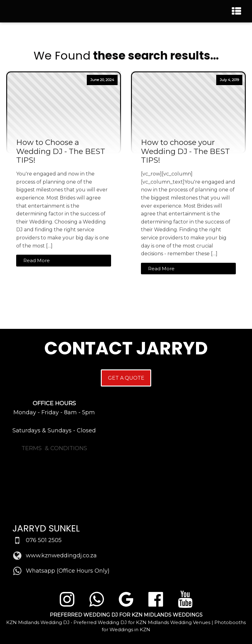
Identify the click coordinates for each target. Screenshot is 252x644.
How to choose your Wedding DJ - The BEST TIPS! (185, 151)
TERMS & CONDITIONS (54, 448)
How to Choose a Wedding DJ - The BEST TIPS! (61, 151)
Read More (37, 260)
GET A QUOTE (126, 378)
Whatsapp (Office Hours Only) (68, 571)
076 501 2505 (44, 540)
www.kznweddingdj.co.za (61, 555)
